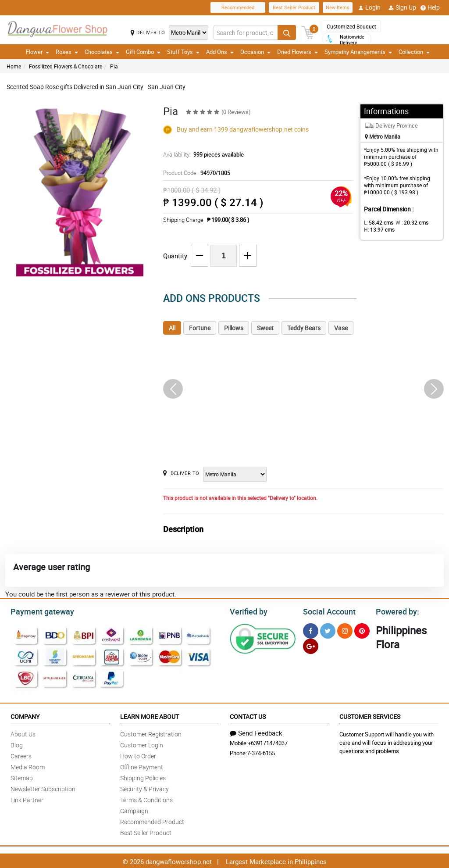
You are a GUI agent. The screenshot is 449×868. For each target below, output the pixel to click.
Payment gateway (38, 611)
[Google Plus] (311, 645)
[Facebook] (311, 630)
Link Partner (27, 798)
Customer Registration (151, 733)
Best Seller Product (294, 7)
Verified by (247, 611)
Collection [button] (414, 52)
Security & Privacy (144, 788)
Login (369, 7)
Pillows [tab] (234, 328)
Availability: (201, 154)
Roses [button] (67, 52)
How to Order (138, 755)
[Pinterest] (362, 630)
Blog (17, 744)
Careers (21, 755)
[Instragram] (345, 630)
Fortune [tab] (200, 328)
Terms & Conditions (146, 798)
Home (14, 66)
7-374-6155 (261, 752)
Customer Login (142, 744)
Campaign (134, 809)
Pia (114, 66)
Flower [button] (37, 52)
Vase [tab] (341, 328)
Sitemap (22, 777)
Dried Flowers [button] (298, 52)
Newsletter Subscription (43, 788)
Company (25, 715)
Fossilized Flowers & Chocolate (66, 66)
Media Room (28, 766)
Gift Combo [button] (143, 52)
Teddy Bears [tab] (304, 328)
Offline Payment (142, 766)
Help (430, 7)
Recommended (238, 7)
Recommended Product (152, 820)
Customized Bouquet (351, 26)
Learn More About (150, 715)
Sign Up (402, 7)
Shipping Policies (143, 777)
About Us (23, 733)
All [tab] (172, 328)
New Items (338, 7)
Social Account (327, 611)
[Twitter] (328, 630)
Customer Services (370, 715)
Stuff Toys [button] (183, 52)
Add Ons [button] (220, 52)
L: (377, 222)
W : (407, 222)
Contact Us (248, 715)
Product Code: (195, 173)
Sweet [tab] (265, 328)
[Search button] (287, 32)
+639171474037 (268, 742)
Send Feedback (256, 732)
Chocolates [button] (102, 52)
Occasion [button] (255, 52)
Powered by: (396, 611)
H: (378, 229)
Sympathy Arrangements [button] (358, 52)
